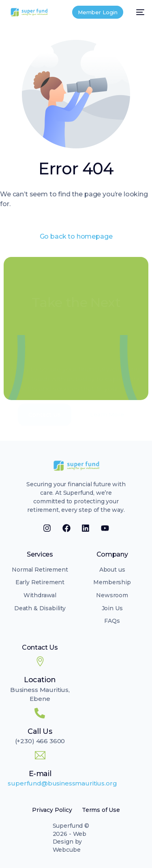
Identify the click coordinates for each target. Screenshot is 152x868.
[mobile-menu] (138, 12)
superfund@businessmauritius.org (62, 783)
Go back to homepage (76, 236)
